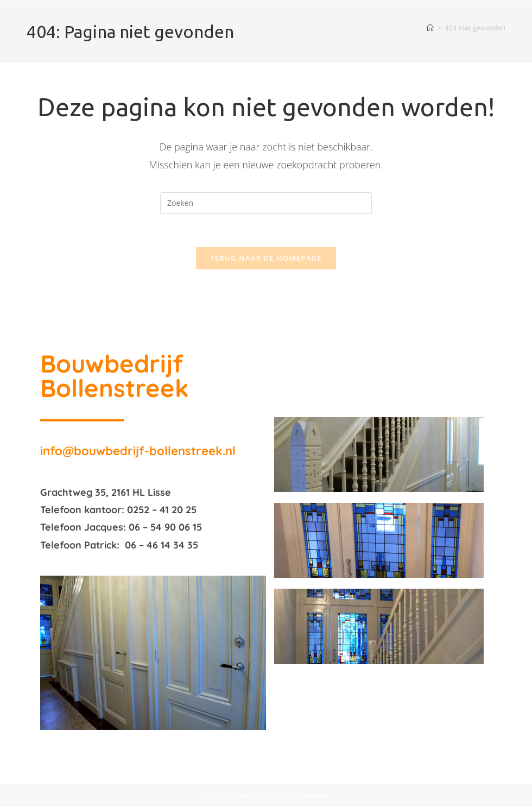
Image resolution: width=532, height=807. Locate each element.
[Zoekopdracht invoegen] (266, 203)
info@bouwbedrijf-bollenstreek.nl (138, 451)
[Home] (430, 28)
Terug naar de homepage (266, 258)
